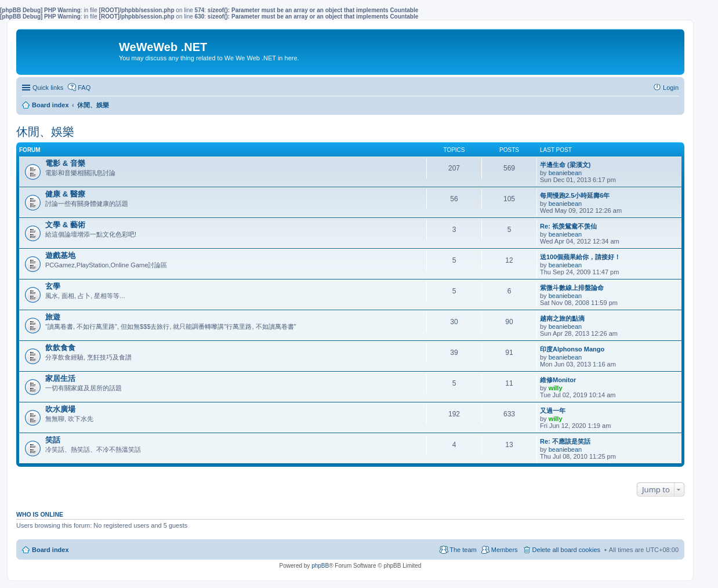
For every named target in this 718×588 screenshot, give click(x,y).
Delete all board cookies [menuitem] (566, 550)
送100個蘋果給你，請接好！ (580, 257)
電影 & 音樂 (65, 163)
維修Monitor (558, 380)
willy (556, 388)
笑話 (53, 440)
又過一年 (553, 411)
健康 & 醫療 (65, 194)
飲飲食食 (60, 348)
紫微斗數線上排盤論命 (572, 288)
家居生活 (60, 378)
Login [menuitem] (671, 88)
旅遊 (53, 317)
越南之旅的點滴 (562, 318)
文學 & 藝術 (65, 225)
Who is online (40, 514)
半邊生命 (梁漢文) (565, 165)
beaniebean (565, 173)
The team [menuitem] (463, 550)
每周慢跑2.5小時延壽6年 (575, 195)
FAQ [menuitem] (84, 88)
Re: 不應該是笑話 (565, 441)
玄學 (53, 286)
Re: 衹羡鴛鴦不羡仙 (568, 226)
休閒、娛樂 (45, 132)
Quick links (48, 88)
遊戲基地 (60, 255)
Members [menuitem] (505, 550)
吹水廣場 (60, 409)
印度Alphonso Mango (572, 349)
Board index (50, 550)
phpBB (320, 566)
